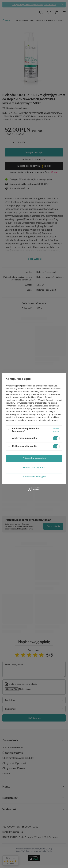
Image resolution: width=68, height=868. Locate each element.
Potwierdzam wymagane (34, 477)
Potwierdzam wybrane (34, 467)
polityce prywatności (27, 400)
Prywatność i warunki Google (19, 406)
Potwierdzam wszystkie (34, 458)
